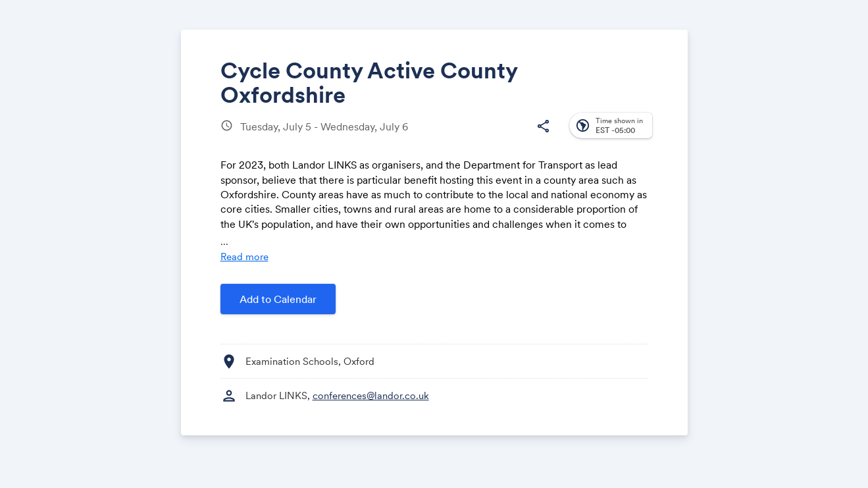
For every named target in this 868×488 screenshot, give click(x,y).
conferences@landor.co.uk (371, 395)
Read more (244, 257)
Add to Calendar (278, 299)
